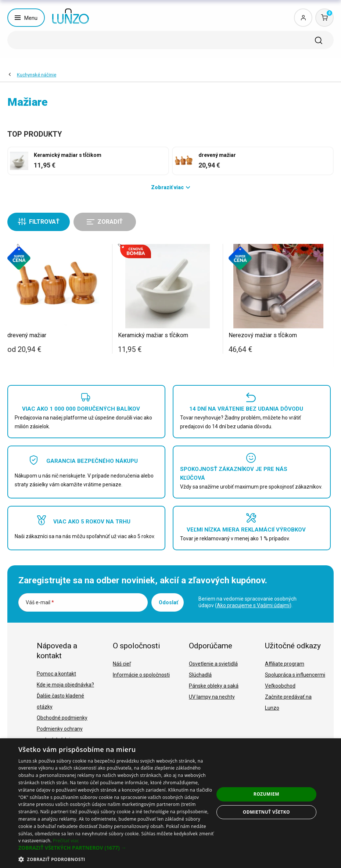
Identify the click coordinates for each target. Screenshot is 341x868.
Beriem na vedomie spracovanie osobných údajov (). (247, 602)
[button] (116, 848)
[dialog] (170, 803)
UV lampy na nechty (212, 697)
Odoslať (168, 602)
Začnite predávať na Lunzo (288, 702)
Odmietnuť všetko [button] (266, 812)
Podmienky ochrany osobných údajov (60, 734)
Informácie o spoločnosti (141, 675)
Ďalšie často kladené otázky (60, 701)
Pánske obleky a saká (214, 686)
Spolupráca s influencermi (295, 675)
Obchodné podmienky (62, 718)
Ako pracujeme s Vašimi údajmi (253, 605)
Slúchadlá (200, 675)
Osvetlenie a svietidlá (213, 664)
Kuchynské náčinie (37, 75)
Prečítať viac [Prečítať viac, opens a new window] (66, 841)
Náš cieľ (122, 664)
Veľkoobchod (280, 686)
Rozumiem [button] (266, 794)
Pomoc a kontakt (56, 674)
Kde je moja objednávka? (65, 685)
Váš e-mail (40, 602)
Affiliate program (285, 664)
